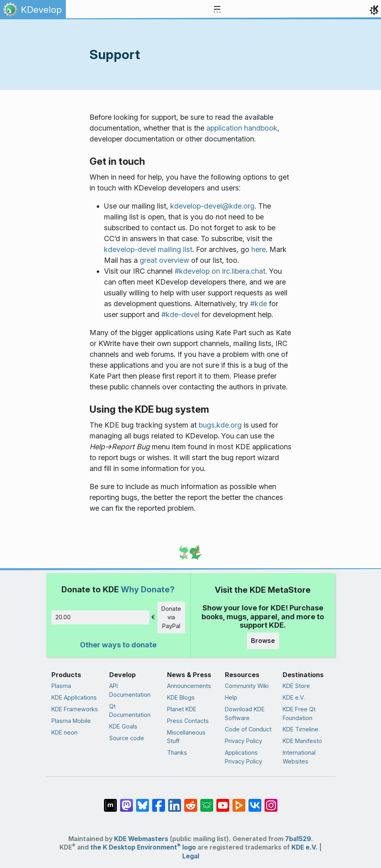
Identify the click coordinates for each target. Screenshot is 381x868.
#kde (259, 304)
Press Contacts (188, 721)
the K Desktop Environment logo (143, 847)
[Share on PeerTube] (239, 801)
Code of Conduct (248, 729)
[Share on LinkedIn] (175, 801)
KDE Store (296, 686)
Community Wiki (247, 686)
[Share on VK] (255, 801)
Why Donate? (148, 589)
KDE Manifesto (302, 741)
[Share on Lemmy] (207, 801)
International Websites (299, 757)
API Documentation (130, 690)
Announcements (189, 686)
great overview (164, 260)
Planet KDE (182, 709)
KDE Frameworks (75, 709)
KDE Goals (123, 726)
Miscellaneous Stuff (186, 737)
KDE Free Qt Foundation (299, 713)
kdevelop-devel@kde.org (212, 206)
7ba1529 (298, 839)
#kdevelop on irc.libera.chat (220, 271)
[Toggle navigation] (217, 10)
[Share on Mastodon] (126, 801)
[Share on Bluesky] (143, 801)
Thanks (177, 752)
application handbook (242, 128)
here (259, 249)
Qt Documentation (130, 711)
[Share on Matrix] (110, 801)
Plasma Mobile (71, 721)
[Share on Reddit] (191, 801)
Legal (191, 856)
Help (231, 697)
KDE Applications (74, 697)
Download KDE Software (245, 713)
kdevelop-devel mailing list (148, 249)
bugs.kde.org (220, 425)
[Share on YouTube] (223, 801)
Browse (263, 641)
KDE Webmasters (141, 839)
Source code (127, 738)
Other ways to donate (118, 645)
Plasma (61, 686)
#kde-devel (180, 314)
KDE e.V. (294, 697)
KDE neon (64, 732)
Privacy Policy (243, 741)
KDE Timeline (301, 729)
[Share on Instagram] (271, 801)
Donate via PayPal (171, 617)
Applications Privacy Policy (243, 757)
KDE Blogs (181, 697)
